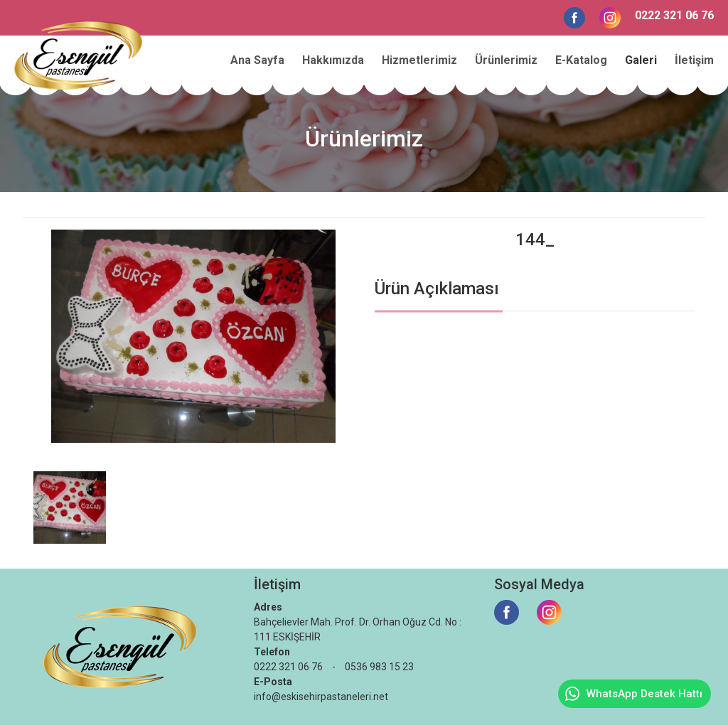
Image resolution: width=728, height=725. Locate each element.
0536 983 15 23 (379, 667)
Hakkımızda (333, 60)
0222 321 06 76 (674, 15)
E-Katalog (581, 60)
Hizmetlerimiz (419, 60)
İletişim (694, 60)
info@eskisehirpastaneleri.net (321, 697)
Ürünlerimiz (506, 60)
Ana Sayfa (257, 60)
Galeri (641, 60)
